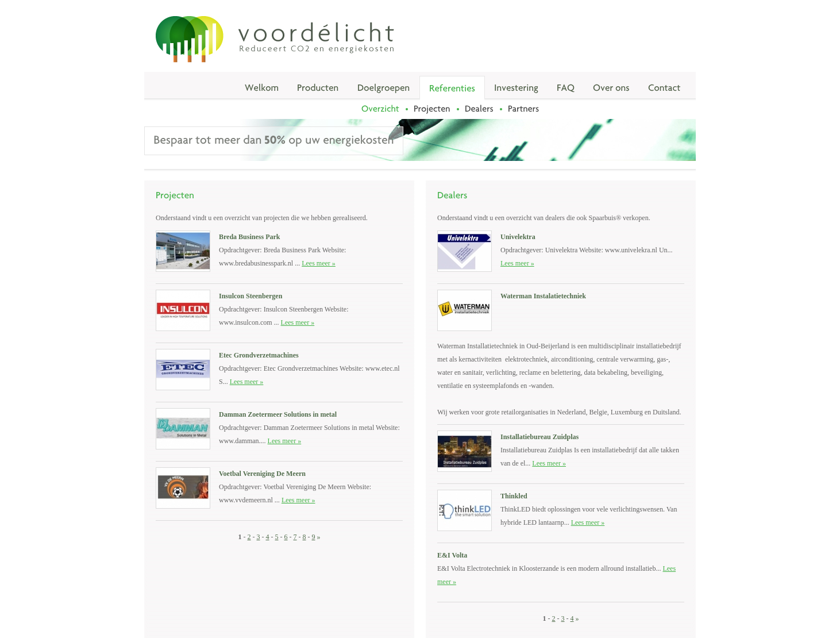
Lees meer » (319, 263)
